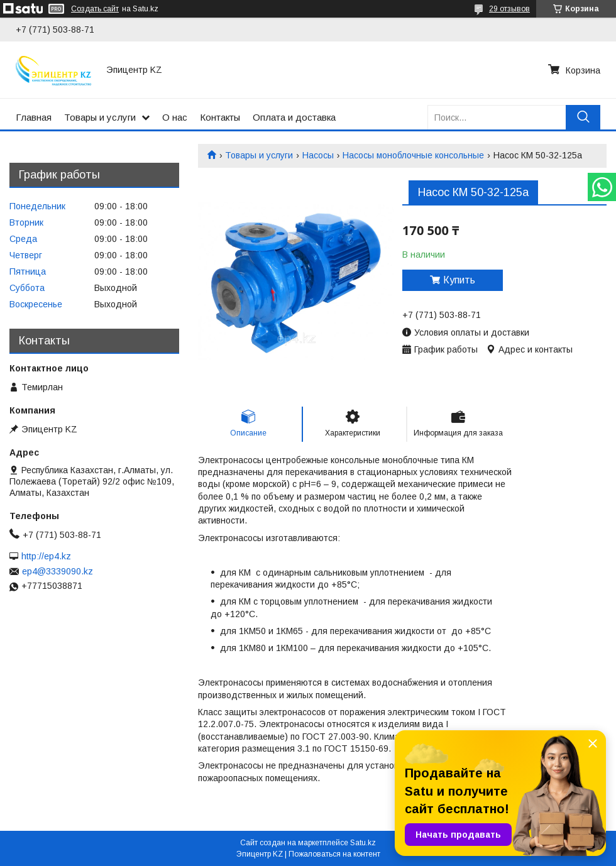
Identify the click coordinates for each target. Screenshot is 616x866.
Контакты (220, 117)
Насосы (318, 155)
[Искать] (583, 117)
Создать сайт (95, 9)
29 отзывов (509, 9)
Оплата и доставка (294, 117)
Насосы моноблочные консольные (413, 155)
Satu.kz (363, 843)
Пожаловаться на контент (334, 854)
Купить (459, 280)
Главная (34, 117)
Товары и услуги (100, 117)
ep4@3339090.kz (58, 571)
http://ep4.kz (46, 556)
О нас (175, 117)
